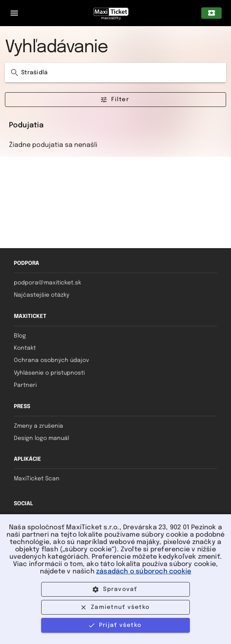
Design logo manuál (41, 438)
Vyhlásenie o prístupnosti (49, 373)
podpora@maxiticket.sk (47, 283)
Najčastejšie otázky (42, 295)
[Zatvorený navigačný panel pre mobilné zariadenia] (14, 13)
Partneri (25, 385)
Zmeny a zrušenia (38, 426)
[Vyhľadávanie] (121, 73)
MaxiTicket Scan (37, 479)
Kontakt (25, 348)
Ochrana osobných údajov (51, 360)
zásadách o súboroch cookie (144, 572)
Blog (20, 336)
